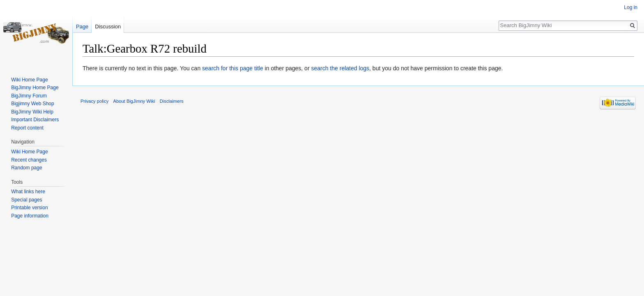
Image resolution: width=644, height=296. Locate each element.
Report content (27, 128)
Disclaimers (172, 101)
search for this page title (233, 68)
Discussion (108, 27)
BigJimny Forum (29, 96)
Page (82, 27)
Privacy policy (94, 101)
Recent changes (29, 160)
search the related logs (340, 68)
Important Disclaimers (35, 120)
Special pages (26, 200)
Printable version (29, 208)
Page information (30, 216)
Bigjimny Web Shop (33, 104)
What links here (28, 192)
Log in (631, 7)
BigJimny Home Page (35, 88)
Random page (26, 168)
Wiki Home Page (29, 80)
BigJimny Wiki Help (32, 112)
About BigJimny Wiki (134, 101)
